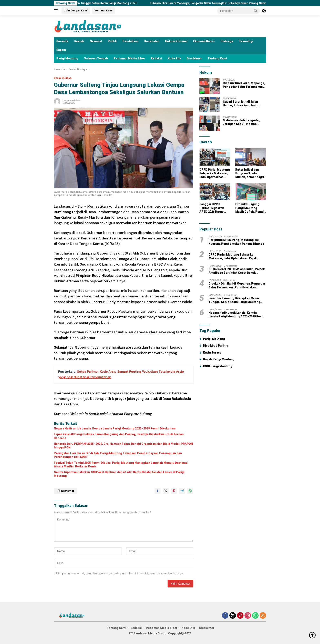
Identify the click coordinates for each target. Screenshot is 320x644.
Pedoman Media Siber (129, 58)
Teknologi (246, 41)
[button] (256, 11)
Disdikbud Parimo (216, 346)
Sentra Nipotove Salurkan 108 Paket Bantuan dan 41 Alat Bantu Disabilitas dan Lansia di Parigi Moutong (119, 474)
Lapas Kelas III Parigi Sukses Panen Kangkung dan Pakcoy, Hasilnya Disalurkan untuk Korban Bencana (119, 436)
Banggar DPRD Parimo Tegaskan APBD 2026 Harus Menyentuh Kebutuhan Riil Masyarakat (212, 208)
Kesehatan (152, 41)
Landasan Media (72, 100)
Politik (112, 41)
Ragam (61, 50)
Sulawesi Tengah (96, 58)
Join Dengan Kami (76, 11)
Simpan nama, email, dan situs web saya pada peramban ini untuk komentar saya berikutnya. (120, 573)
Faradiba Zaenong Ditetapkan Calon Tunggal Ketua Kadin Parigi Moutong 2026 (91, 3)
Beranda (62, 41)
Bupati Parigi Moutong (219, 359)
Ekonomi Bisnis (204, 41)
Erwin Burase (212, 353)
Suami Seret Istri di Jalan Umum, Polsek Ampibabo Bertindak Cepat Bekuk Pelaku (244, 104)
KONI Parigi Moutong (218, 366)
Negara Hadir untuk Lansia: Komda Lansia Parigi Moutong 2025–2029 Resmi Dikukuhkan (115, 428)
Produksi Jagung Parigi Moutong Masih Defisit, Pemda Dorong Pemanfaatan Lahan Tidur (250, 208)
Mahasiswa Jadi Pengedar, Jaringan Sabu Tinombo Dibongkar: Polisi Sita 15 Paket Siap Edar (244, 122)
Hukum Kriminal (176, 41)
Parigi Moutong (67, 58)
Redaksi (156, 58)
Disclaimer (194, 58)
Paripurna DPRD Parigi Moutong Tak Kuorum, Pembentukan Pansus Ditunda (236, 242)
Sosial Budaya (63, 78)
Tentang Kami (103, 11)
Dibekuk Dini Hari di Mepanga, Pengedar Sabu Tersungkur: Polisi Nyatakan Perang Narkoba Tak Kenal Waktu (228, 3)
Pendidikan (131, 41)
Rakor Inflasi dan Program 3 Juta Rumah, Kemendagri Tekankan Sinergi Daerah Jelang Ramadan (250, 174)
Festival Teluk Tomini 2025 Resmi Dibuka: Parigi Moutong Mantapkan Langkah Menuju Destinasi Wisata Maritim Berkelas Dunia (121, 465)
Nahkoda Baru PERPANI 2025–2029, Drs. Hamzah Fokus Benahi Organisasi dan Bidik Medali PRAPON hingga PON (123, 446)
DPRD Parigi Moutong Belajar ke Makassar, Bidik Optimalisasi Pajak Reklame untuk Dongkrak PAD (215, 174)
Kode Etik (174, 58)
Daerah (79, 41)
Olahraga (227, 41)
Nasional (96, 41)
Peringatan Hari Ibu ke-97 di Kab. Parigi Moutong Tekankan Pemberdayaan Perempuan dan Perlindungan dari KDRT (118, 455)
